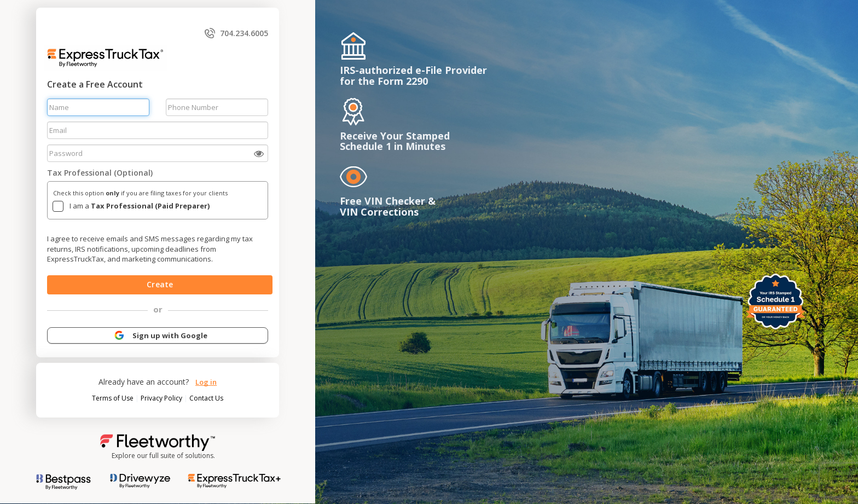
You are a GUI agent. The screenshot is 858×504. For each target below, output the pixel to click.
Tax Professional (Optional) (100, 173)
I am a (140, 206)
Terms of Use (114, 398)
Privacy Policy (162, 398)
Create (160, 284)
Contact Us (206, 398)
